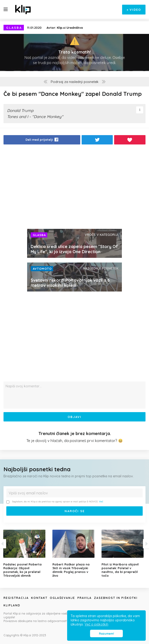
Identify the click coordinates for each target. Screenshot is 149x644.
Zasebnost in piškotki (116, 598)
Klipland (12, 605)
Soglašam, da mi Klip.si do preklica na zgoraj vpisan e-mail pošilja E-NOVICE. (55, 502)
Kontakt (39, 598)
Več (101, 502)
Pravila (85, 598)
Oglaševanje (62, 598)
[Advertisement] (74, 188)
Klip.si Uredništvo (70, 28)
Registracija (16, 598)
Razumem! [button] (106, 633)
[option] (75, 554)
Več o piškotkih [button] (96, 624)
